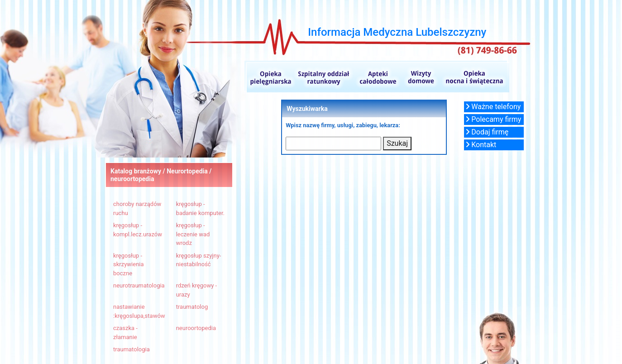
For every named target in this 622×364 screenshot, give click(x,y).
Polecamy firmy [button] (493, 119)
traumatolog (192, 307)
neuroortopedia (196, 328)
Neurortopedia (188, 171)
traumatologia (132, 349)
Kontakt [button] (481, 145)
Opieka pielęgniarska (269, 77)
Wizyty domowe (420, 77)
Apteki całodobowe (378, 77)
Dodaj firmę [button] (487, 132)
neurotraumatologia (139, 285)
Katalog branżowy (136, 171)
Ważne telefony (493, 107)
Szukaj (397, 143)
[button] (494, 107)
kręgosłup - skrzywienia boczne (129, 264)
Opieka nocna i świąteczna (474, 77)
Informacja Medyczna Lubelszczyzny (397, 32)
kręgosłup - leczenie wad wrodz (193, 234)
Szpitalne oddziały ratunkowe (323, 77)
